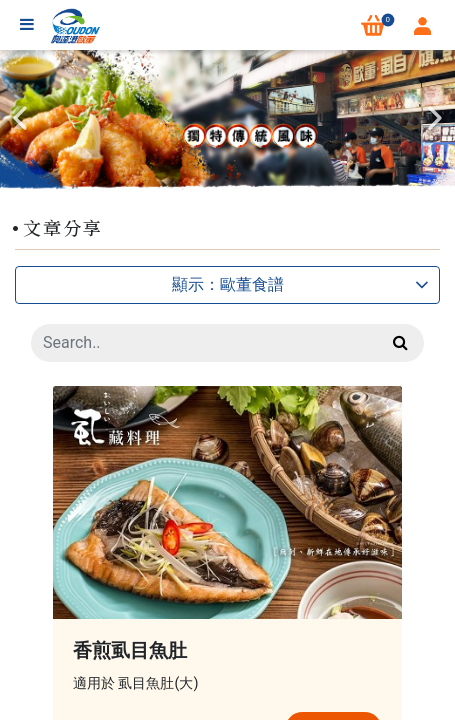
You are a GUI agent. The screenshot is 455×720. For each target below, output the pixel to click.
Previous (20, 118)
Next (435, 118)
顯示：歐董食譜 (301, 284)
